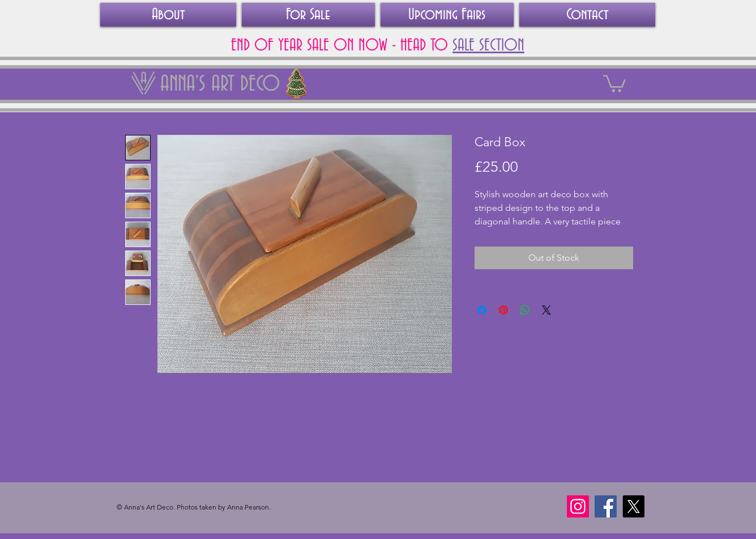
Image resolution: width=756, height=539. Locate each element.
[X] (633, 506)
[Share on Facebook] (482, 310)
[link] (614, 83)
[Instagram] (578, 506)
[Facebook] (606, 506)
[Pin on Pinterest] (503, 310)
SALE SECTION (488, 46)
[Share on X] (546, 310)
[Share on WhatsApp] (525, 310)
